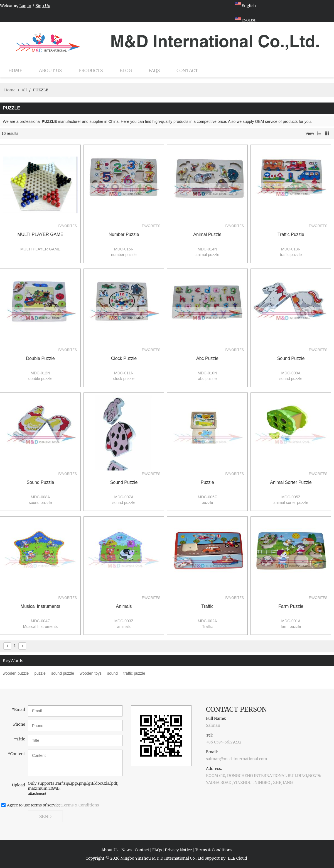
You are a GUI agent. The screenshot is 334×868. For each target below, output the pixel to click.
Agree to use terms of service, (53, 805)
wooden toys (91, 673)
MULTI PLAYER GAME (40, 234)
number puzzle (124, 234)
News (127, 850)
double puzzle (40, 358)
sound (112, 673)
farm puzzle (291, 606)
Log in (25, 6)
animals (124, 606)
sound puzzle (291, 358)
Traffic (207, 606)
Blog (126, 70)
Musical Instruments (40, 606)
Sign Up (43, 6)
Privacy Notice (178, 850)
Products (91, 70)
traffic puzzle (291, 234)
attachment (37, 793)
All (24, 90)
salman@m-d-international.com (237, 759)
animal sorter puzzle (291, 482)
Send (45, 816)
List (319, 133)
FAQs (154, 70)
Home (15, 70)
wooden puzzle (16, 673)
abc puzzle (207, 358)
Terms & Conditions (80, 805)
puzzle (207, 482)
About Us (50, 70)
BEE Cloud (237, 858)
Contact (187, 70)
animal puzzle (207, 234)
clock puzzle (124, 358)
